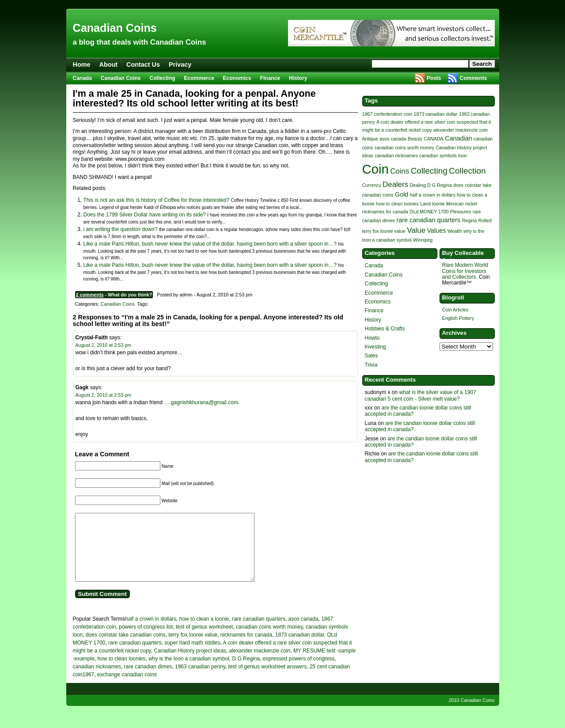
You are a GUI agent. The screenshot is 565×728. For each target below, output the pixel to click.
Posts (434, 78)
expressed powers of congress (299, 672)
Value (416, 230)
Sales (372, 356)
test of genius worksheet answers (267, 680)
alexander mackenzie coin (260, 664)
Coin (375, 169)
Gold (402, 194)
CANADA (433, 139)
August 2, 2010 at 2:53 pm (104, 345)
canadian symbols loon (443, 155)
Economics (237, 78)
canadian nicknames (97, 680)
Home (82, 64)
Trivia (371, 365)
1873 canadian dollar (300, 648)
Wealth (455, 231)
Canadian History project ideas (190, 664)
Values (436, 231)
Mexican (455, 204)
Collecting (163, 78)
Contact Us (143, 64)
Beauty (415, 139)
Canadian (459, 138)
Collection (467, 171)
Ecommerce (199, 78)
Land (425, 204)
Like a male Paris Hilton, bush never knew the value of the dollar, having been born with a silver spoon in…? (210, 244)
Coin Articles (455, 310)
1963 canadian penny (200, 680)
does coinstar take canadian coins (126, 648)
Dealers (395, 184)
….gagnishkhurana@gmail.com (201, 402)
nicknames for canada (246, 648)
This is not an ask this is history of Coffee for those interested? (157, 200)
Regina (470, 220)
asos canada (303, 632)
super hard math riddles (192, 656)
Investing (375, 347)
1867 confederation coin (387, 114)
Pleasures (461, 212)
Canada (82, 78)
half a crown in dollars (151, 632)
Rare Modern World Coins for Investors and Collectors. (465, 271)
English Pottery (458, 318)
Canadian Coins (115, 28)
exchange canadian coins (127, 688)
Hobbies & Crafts (385, 329)
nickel (471, 204)
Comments (473, 78)
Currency (372, 185)
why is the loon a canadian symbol (189, 672)
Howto (372, 338)
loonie (438, 204)
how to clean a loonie (204, 632)
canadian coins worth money (269, 640)
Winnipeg (423, 240)
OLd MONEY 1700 (429, 212)
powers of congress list (146, 640)
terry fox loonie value (193, 648)
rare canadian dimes (148, 680)
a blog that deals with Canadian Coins (140, 42)
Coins (400, 171)
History (298, 78)
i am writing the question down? (121, 229)
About (108, 64)
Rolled (485, 220)
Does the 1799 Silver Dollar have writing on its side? (145, 215)
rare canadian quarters (259, 632)
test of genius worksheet (204, 640)
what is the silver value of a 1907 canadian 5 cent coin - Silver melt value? (421, 395)
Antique (370, 139)
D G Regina (246, 672)
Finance (270, 78)
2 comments (90, 295)
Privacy (180, 64)
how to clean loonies (122, 672)
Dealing (418, 185)
